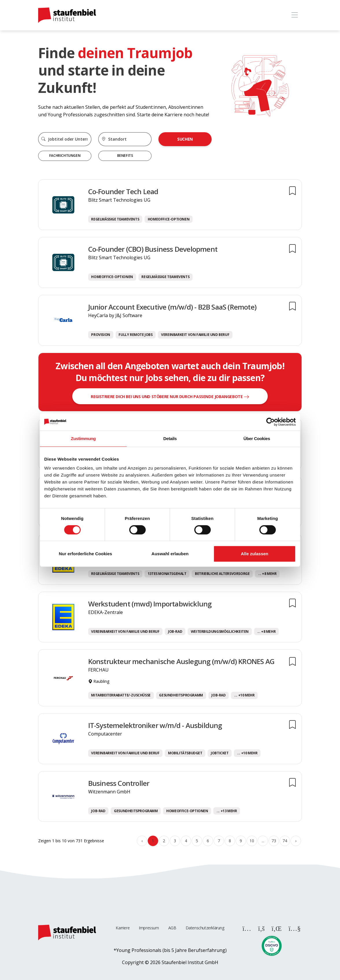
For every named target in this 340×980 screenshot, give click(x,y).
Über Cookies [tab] (257, 438)
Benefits (125, 156)
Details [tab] (170, 438)
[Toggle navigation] (294, 15)
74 (285, 841)
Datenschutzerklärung (205, 928)
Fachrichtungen (65, 156)
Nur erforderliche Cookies (85, 554)
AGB (172, 928)
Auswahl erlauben (170, 554)
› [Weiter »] (296, 841)
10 (252, 841)
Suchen (185, 139)
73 (274, 841)
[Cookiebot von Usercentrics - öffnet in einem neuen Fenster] (270, 422)
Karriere (123, 928)
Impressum (149, 928)
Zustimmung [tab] (83, 438)
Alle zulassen (255, 554)
